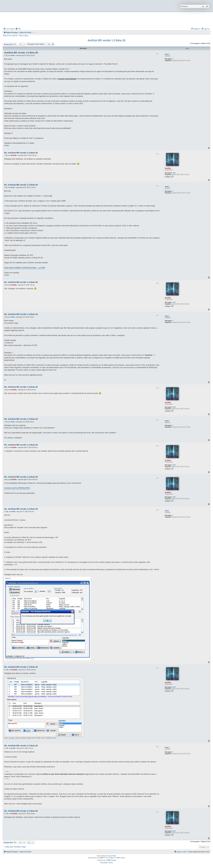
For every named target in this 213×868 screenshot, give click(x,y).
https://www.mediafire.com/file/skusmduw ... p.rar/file (25, 268)
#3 (5, 187)
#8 (5, 447)
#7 (5, 422)
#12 (5, 748)
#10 (5, 512)
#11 (5, 670)
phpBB (101, 858)
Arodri (167, 54)
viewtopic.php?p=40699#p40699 (17, 488)
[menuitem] (18, 29)
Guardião (168, 168)
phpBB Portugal (111, 860)
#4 (5, 285)
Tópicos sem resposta (10, 36)
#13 (5, 814)
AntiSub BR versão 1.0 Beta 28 (107, 40)
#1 (5, 55)
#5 (5, 317)
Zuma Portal (112, 856)
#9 (5, 480)
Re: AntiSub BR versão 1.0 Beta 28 (21, 153)
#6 (5, 390)
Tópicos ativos (24, 36)
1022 (174, 173)
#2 (5, 155)
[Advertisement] (106, 19)
